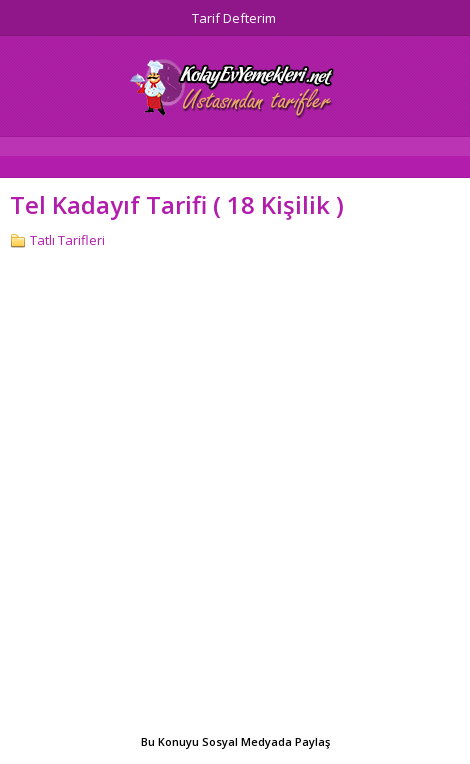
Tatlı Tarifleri (67, 240)
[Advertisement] (235, 494)
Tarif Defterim (234, 18)
